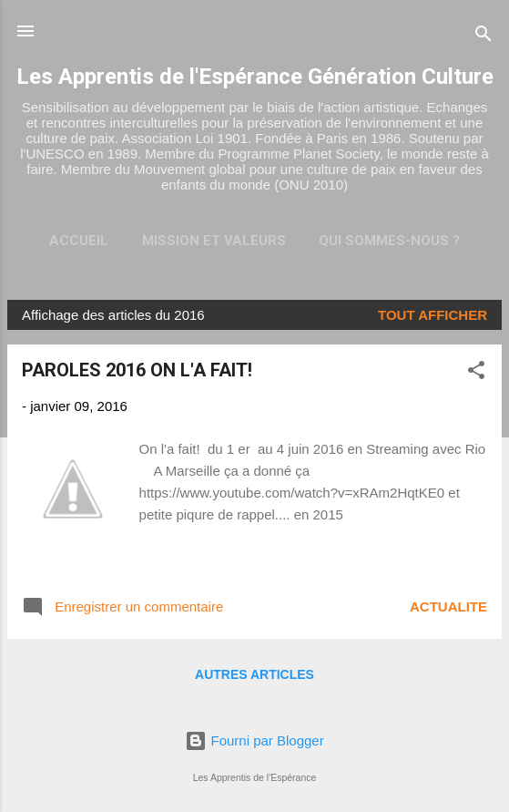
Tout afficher (433, 315)
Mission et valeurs (214, 241)
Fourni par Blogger (254, 740)
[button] (476, 373)
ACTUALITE (448, 606)
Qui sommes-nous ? (389, 241)
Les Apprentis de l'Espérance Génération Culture (255, 77)
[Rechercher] (484, 37)
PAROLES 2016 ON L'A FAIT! (137, 370)
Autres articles (254, 674)
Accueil (79, 241)
